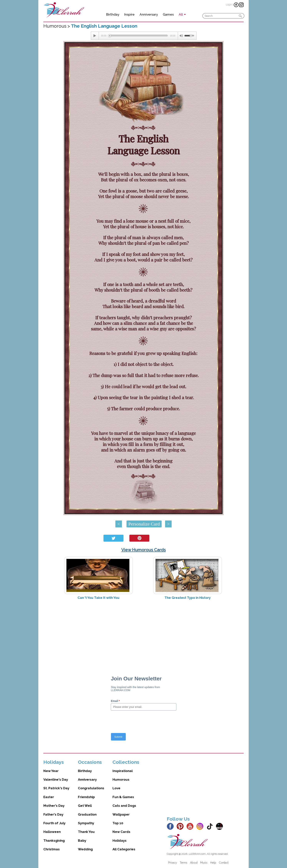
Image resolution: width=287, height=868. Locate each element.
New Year (51, 771)
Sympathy (86, 823)
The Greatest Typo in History (188, 598)
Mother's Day (54, 806)
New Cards (121, 832)
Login (229, 5)
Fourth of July (54, 823)
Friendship (86, 797)
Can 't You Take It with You (98, 598)
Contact (224, 863)
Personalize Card (144, 524)
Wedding (85, 849)
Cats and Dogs (124, 806)
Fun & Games (123, 797)
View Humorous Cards (144, 550)
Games (168, 14)
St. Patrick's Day (56, 788)
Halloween (52, 832)
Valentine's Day (56, 779)
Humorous (121, 779)
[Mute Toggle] (181, 36)
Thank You (86, 832)
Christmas (52, 849)
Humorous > (57, 26)
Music (204, 863)
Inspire (129, 14)
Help (213, 863)
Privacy (173, 863)
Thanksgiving (54, 841)
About (194, 863)
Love (116, 788)
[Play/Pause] (95, 36)
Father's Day (53, 814)
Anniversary (149, 14)
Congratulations (91, 788)
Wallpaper (121, 814)
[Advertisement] (143, 633)
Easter (49, 797)
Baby (82, 841)
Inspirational (123, 771)
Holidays (120, 841)
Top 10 (118, 823)
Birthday (113, 14)
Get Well (85, 806)
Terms (184, 863)
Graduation (87, 814)
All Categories (124, 849)
